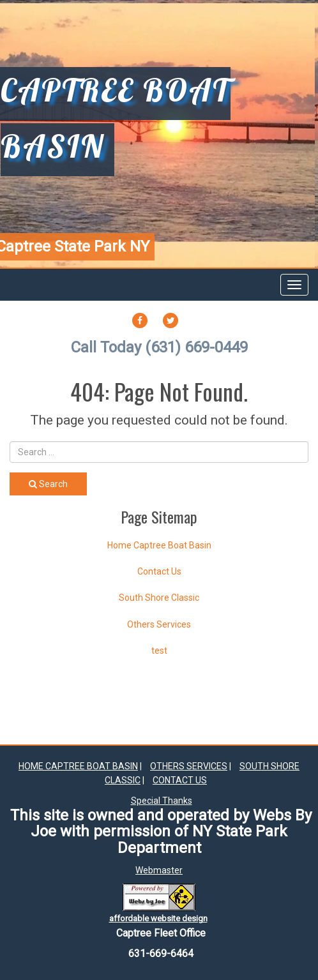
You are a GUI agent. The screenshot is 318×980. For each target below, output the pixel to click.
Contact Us (159, 571)
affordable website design (158, 918)
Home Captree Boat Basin (159, 545)
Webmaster (159, 870)
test (159, 651)
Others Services (159, 624)
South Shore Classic (159, 598)
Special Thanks (162, 801)
